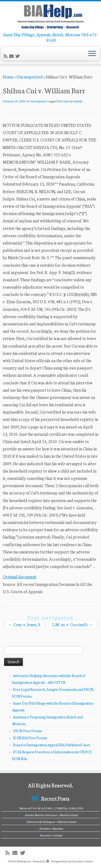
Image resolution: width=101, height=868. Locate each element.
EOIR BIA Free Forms (30, 738)
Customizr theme (82, 861)
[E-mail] (12, 56)
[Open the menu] (92, 54)
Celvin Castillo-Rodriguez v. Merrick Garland (51, 822)
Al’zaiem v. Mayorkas (51, 829)
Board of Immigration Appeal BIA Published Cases (52, 745)
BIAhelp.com (24, 861)
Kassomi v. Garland (51, 835)
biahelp (78, 101)
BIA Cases (63, 101)
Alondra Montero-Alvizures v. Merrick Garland (51, 815)
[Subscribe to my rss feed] (6, 56)
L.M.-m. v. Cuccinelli (73, 624)
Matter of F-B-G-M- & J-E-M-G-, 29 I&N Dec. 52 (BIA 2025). (51, 808)
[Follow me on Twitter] (18, 56)
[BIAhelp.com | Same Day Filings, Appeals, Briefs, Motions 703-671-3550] (50, 16)
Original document (20, 577)
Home (8, 77)
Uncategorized (30, 77)
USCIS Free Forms (27, 731)
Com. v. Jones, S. (25, 624)
